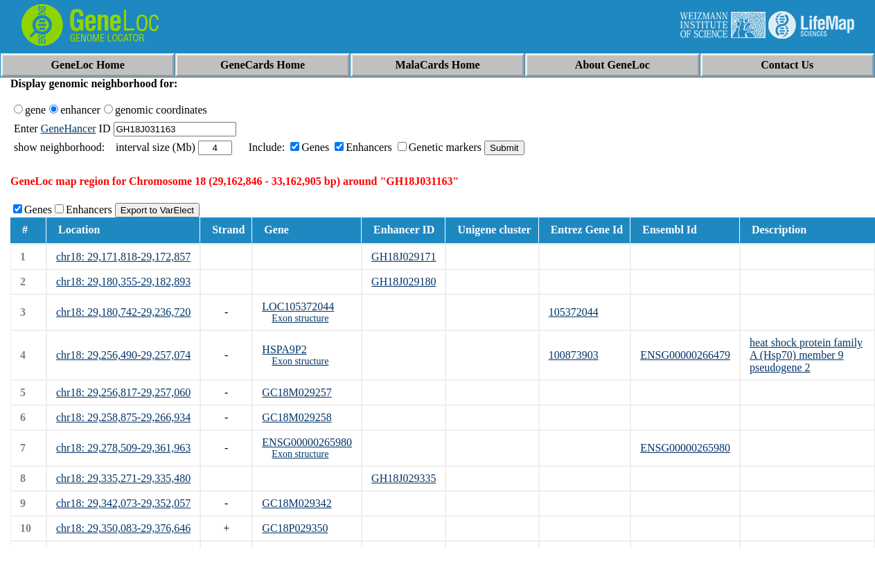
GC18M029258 (297, 417)
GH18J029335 (404, 478)
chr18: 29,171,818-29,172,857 (123, 257)
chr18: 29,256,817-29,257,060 (123, 392)
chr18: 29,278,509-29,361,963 (123, 448)
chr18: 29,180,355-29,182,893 (123, 282)
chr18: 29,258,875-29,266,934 (123, 417)
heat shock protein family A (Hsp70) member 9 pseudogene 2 (806, 355)
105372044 (574, 312)
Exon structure (300, 318)
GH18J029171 (404, 257)
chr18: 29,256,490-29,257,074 (123, 355)
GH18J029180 (404, 282)
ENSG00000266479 (685, 355)
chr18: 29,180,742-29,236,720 (123, 312)
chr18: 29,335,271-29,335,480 (123, 478)
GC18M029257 (297, 392)
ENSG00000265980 (307, 442)
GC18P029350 (295, 528)
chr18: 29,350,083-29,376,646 (123, 528)
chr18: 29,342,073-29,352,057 (123, 503)
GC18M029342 (297, 503)
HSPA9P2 (284, 349)
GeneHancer (69, 128)
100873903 (574, 355)
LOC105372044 (298, 306)
